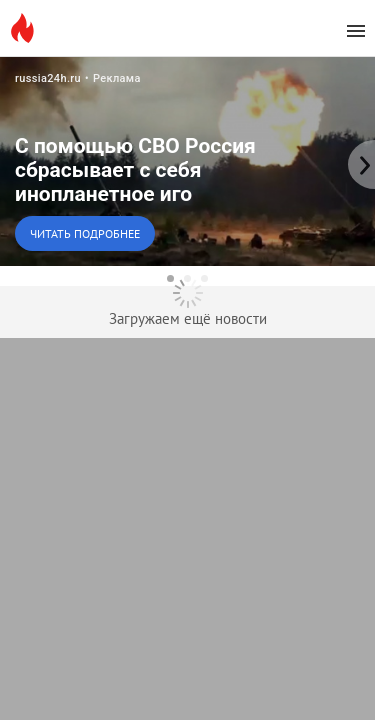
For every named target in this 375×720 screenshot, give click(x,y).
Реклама (117, 78)
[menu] (356, 31)
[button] (187, 161)
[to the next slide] (360, 161)
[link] (187, 161)
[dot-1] (170, 278)
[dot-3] (204, 278)
